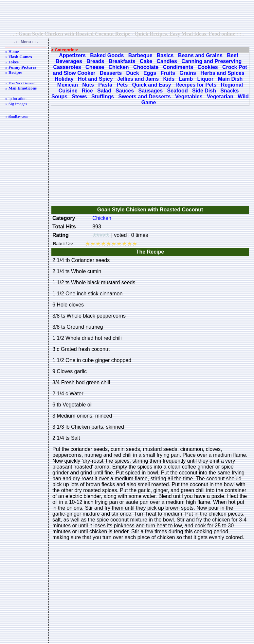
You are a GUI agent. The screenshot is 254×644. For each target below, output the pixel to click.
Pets (122, 85)
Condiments (178, 67)
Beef (233, 55)
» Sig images (16, 104)
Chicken (118, 67)
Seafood (178, 91)
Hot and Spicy (95, 79)
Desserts (111, 73)
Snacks (229, 91)
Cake (146, 61)
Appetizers (72, 55)
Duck (133, 73)
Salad (104, 91)
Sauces (125, 91)
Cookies (208, 67)
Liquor (206, 79)
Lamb (186, 79)
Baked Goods (107, 55)
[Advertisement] (127, 15)
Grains (188, 73)
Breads (95, 61)
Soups (59, 97)
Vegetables (189, 97)
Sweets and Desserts (145, 97)
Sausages (150, 91)
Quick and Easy (151, 85)
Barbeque (140, 55)
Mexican (68, 85)
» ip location (16, 99)
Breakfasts (122, 61)
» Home (12, 51)
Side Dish (204, 91)
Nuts (88, 85)
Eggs (150, 73)
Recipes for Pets (196, 85)
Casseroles (67, 67)
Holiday (64, 79)
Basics (165, 55)
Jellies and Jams (138, 79)
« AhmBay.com (16, 116)
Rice (87, 91)
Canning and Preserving (211, 61)
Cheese (95, 67)
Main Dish (230, 79)
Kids (169, 79)
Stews (79, 97)
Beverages (69, 61)
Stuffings (103, 97)
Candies (167, 61)
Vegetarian (220, 97)
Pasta (105, 85)
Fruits (168, 73)
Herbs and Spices (222, 73)
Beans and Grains (200, 55)
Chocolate (146, 67)
